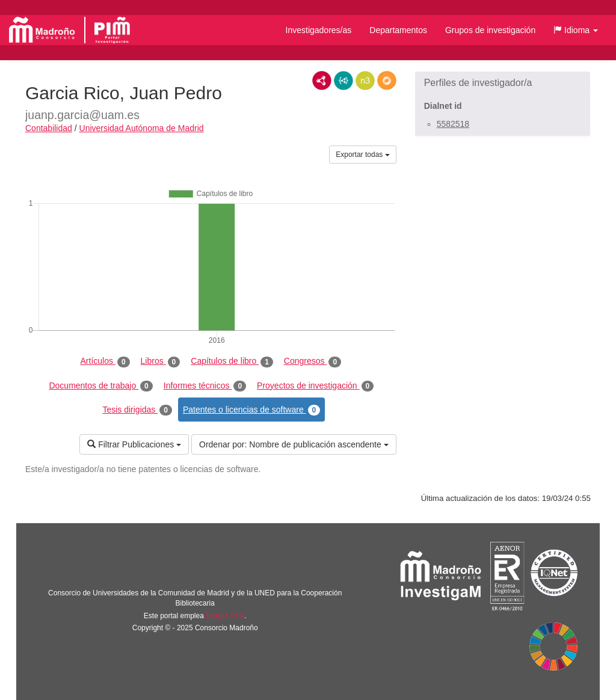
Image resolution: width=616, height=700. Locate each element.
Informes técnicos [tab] (205, 386)
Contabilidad (49, 128)
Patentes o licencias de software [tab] (251, 410)
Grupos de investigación (490, 30)
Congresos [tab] (313, 361)
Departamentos (398, 30)
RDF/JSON (387, 81)
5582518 (453, 124)
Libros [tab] (161, 361)
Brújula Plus (225, 616)
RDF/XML (322, 81)
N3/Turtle (365, 81)
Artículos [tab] (105, 361)
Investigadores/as (319, 30)
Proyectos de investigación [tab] (315, 386)
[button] (576, 30)
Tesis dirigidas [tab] (137, 410)
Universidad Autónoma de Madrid (142, 128)
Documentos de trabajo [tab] (100, 386)
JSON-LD (343, 81)
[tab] (503, 83)
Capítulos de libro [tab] (232, 361)
